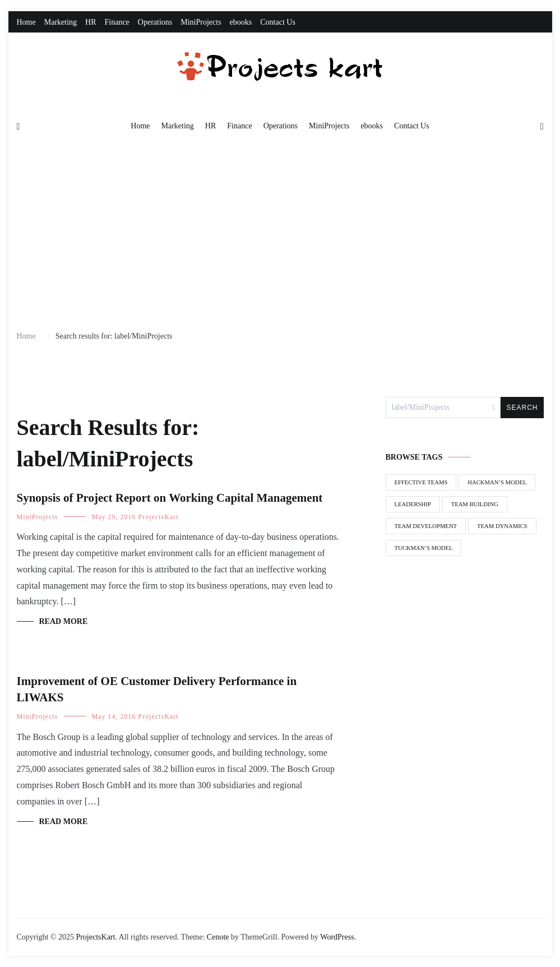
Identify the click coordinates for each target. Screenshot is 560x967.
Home (26, 22)
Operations (155, 22)
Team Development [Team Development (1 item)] (426, 526)
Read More (64, 621)
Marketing (61, 22)
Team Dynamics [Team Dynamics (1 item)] (502, 526)
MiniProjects (201, 22)
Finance (117, 22)
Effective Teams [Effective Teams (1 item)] (421, 482)
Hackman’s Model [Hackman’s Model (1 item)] (497, 482)
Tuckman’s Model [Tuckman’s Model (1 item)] (424, 548)
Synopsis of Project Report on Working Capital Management (170, 498)
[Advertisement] (280, 235)
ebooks (241, 22)
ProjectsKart (159, 517)
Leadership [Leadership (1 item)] (413, 504)
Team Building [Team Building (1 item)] (475, 504)
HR (91, 22)
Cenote (218, 937)
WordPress (337, 937)
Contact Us (278, 22)
